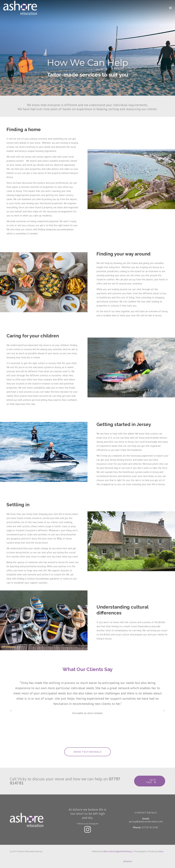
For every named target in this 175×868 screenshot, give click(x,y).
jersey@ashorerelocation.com (146, 821)
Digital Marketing (123, 851)
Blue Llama (109, 851)
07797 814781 (150, 827)
